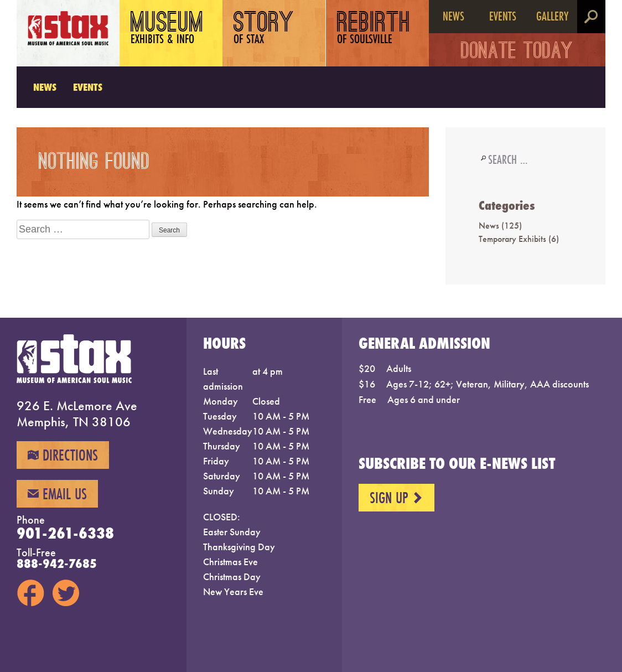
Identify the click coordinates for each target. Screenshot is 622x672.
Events (503, 16)
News (453, 16)
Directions (63, 455)
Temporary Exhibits (512, 239)
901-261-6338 (65, 533)
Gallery (552, 16)
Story (264, 29)
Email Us (57, 494)
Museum (167, 29)
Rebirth (374, 29)
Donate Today (517, 53)
